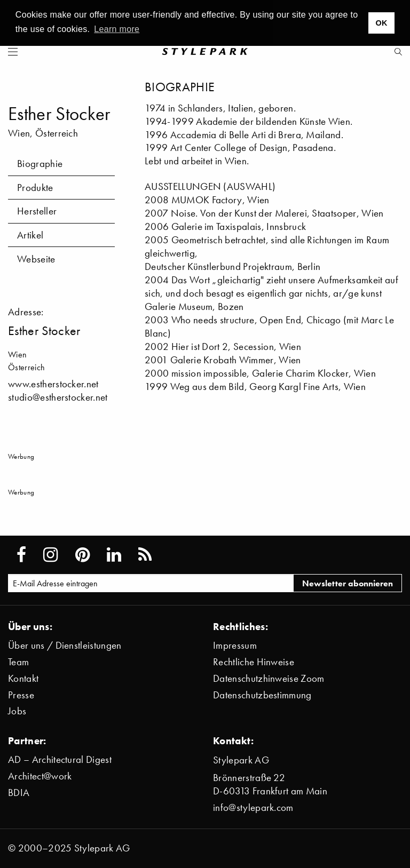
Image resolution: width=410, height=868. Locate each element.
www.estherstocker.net (53, 384)
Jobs (17, 711)
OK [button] (381, 23)
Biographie (40, 164)
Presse (21, 695)
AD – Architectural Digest (60, 759)
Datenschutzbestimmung (262, 695)
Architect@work (40, 776)
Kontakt (23, 678)
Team (18, 662)
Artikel (30, 235)
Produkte (35, 188)
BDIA (19, 793)
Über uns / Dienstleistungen (65, 645)
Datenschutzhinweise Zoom (269, 678)
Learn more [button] (117, 29)
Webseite (36, 259)
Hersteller (37, 211)
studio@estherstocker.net (58, 397)
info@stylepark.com (253, 807)
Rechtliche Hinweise (254, 662)
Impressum (235, 645)
